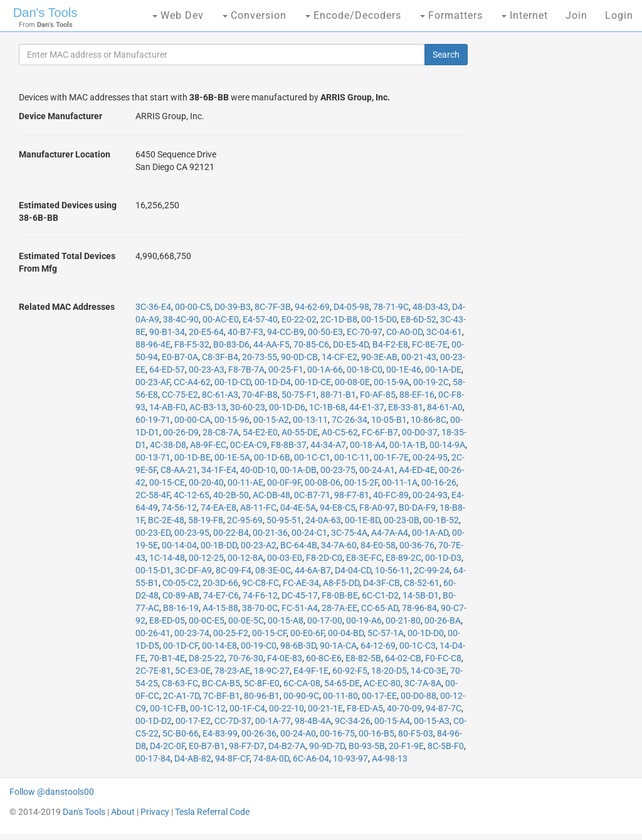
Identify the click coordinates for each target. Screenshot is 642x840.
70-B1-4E (167, 658)
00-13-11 (310, 420)
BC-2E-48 (166, 520)
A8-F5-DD (341, 583)
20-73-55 (260, 357)
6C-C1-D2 (380, 595)
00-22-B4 (231, 533)
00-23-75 (338, 470)
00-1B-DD (219, 545)
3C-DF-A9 (193, 570)
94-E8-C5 (338, 508)
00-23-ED (153, 533)
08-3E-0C (273, 570)
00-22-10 (287, 708)
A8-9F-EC (208, 445)
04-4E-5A (298, 508)
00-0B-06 (323, 482)
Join (576, 15)
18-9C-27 (272, 671)
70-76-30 (246, 658)
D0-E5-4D (351, 344)
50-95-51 (284, 520)
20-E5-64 (206, 332)
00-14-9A (447, 445)
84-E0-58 (378, 545)
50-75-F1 (299, 395)
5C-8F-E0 (262, 683)
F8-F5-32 (192, 344)
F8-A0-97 (377, 508)
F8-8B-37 (289, 445)
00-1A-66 (325, 369)
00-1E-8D (362, 520)
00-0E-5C (246, 620)
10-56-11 (392, 570)
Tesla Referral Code (212, 812)
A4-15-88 (220, 608)
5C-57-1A (386, 633)
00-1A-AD (430, 533)
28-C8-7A (221, 432)
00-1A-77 (273, 721)
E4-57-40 (260, 319)
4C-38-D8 (168, 445)
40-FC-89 (391, 495)
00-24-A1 (377, 470)
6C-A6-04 (311, 758)
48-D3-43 (430, 307)
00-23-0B (402, 520)
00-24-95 (430, 457)
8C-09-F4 (234, 570)
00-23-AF (153, 382)
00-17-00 (325, 620)
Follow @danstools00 (52, 792)
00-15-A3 (432, 721)
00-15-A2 (271, 420)
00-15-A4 (392, 721)
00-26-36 (259, 733)
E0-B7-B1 (207, 746)
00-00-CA (192, 420)
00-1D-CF (181, 646)
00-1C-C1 (312, 457)
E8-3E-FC (364, 558)
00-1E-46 (404, 369)
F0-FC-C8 (443, 658)
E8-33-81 (406, 407)
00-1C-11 (352, 457)
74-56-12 (179, 508)
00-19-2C (431, 382)
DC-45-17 (300, 595)
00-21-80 (403, 620)
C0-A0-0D (404, 332)
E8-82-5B (363, 658)
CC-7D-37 (233, 721)
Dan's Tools (45, 13)
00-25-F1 (286, 369)
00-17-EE (379, 696)
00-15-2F (361, 482)
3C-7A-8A (423, 683)
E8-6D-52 (418, 319)
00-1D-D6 (287, 407)
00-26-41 (153, 633)
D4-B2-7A (287, 746)
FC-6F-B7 (380, 432)
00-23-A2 (259, 545)
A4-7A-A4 (390, 533)
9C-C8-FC (260, 583)
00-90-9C (301, 696)
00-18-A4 (368, 445)
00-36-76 (417, 545)
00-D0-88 (418, 696)
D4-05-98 (351, 307)
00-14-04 (179, 545)
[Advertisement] (555, 238)
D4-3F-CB (382, 583)
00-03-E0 (285, 558)
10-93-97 (350, 758)
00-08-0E (352, 382)
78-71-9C (391, 307)
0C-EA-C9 (249, 445)
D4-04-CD (353, 570)
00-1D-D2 (154, 721)
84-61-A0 (445, 407)
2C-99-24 (432, 570)
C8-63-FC (180, 683)
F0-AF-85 (378, 395)
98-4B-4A (313, 721)
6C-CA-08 (302, 683)
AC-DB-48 (271, 495)
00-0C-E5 (207, 620)
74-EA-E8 (218, 508)
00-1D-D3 (443, 558)
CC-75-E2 (180, 395)
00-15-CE (167, 482)
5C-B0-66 (181, 733)
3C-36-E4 (153, 307)
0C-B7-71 (312, 495)
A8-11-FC (258, 508)
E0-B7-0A (180, 357)
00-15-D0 (379, 319)
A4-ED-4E (417, 470)
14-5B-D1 (421, 595)
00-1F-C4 (247, 708)
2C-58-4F (153, 495)
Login (619, 15)
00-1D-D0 (426, 633)
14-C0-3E (429, 671)
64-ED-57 (167, 369)
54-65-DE (342, 683)
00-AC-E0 (221, 319)
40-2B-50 (231, 495)
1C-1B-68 (327, 407)
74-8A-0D (271, 758)
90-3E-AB (379, 357)
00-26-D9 (181, 432)
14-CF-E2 (339, 357)
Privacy (155, 812)
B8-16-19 (181, 608)
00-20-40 (206, 482)
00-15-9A (392, 382)
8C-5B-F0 (446, 746)
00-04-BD (346, 633)
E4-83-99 (220, 733)
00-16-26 (439, 482)
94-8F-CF (232, 758)
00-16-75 (337, 733)
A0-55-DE (300, 432)
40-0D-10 (258, 470)
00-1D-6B (272, 457)
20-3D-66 (220, 583)
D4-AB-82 (193, 758)
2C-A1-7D (181, 696)
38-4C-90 (181, 319)
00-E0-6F (307, 633)
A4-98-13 (390, 758)
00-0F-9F (284, 482)
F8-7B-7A (246, 369)
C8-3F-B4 (220, 357)
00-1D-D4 (273, 382)
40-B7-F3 (245, 332)
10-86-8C (429, 420)
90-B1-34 (167, 332)
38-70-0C (260, 608)
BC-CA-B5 (221, 683)
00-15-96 (232, 420)
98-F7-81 (352, 495)
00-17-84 (153, 758)
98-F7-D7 (247, 746)
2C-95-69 (245, 520)
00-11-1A (400, 482)
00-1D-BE (192, 457)
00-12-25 (206, 558)
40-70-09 (404, 708)
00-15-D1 (153, 570)
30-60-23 (248, 407)
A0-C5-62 (340, 432)
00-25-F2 (231, 633)
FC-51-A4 (300, 608)
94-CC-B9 (286, 332)
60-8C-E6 (324, 658)
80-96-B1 (262, 696)
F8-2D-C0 (324, 558)
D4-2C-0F (167, 746)
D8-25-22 (207, 658)
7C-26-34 (350, 420)
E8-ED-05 (167, 620)
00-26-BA (443, 620)
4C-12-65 (192, 495)
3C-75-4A (349, 533)
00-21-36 (270, 533)
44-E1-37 (367, 407)
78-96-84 (419, 608)
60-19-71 (153, 420)
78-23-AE (232, 671)
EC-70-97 (365, 332)
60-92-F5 (350, 671)
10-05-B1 (389, 420)
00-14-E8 (219, 646)
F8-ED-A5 (365, 708)
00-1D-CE (313, 382)
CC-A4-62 (192, 382)
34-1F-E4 (219, 470)
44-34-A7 (328, 445)
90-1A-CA (338, 646)
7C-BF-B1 (222, 696)
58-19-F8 (206, 520)
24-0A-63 (323, 520)
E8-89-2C (403, 558)
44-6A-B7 (313, 570)
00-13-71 (153, 457)
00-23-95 (192, 533)
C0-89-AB (181, 595)
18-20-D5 (389, 671)
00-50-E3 (325, 332)
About (123, 812)
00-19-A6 (364, 620)
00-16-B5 (376, 733)
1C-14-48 (167, 558)
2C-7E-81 (153, 671)
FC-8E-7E (430, 344)
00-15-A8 (286, 620)
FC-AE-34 (301, 583)
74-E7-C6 (221, 595)
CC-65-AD (380, 608)
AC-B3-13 (208, 407)
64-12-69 (378, 646)
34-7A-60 (339, 545)
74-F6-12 (260, 595)
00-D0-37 (420, 432)
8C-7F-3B (273, 307)
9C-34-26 (353, 721)
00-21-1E (325, 708)
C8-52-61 (422, 583)
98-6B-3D (298, 646)
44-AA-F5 (271, 344)
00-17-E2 (193, 721)
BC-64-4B (299, 545)
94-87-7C (444, 708)
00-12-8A (245, 558)
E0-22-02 (299, 319)
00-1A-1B (408, 445)
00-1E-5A (232, 457)
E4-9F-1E (311, 671)
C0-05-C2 (181, 583)
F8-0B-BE (340, 595)
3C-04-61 (444, 332)
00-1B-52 (441, 520)
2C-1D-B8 (339, 319)
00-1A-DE (443, 369)
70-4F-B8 (260, 395)
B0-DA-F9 (417, 508)
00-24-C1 (309, 533)
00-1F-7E (391, 457)
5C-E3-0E (193, 671)
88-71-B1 (338, 395)
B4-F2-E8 (390, 344)
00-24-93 (430, 495)
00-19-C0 (259, 646)
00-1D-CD (233, 382)
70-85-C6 (311, 344)
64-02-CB (403, 658)
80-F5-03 (416, 733)
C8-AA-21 (179, 470)
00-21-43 (419, 357)
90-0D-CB (299, 357)
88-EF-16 (417, 395)
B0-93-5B (367, 746)
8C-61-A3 (220, 395)
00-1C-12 (208, 708)
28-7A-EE (339, 608)
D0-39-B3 (233, 307)
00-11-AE (245, 482)
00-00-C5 (193, 307)
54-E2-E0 (260, 432)
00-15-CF (269, 633)
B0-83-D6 (231, 344)
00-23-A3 (207, 369)
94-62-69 (312, 307)
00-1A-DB (298, 470)
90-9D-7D (327, 746)
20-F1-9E (406, 746)
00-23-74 (192, 633)
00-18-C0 (365, 369)
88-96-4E (153, 344)
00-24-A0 (298, 733)
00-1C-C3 (418, 646)
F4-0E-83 (285, 658)
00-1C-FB (168, 708)
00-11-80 (340, 696)
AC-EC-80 (382, 683)
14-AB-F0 (167, 407)
